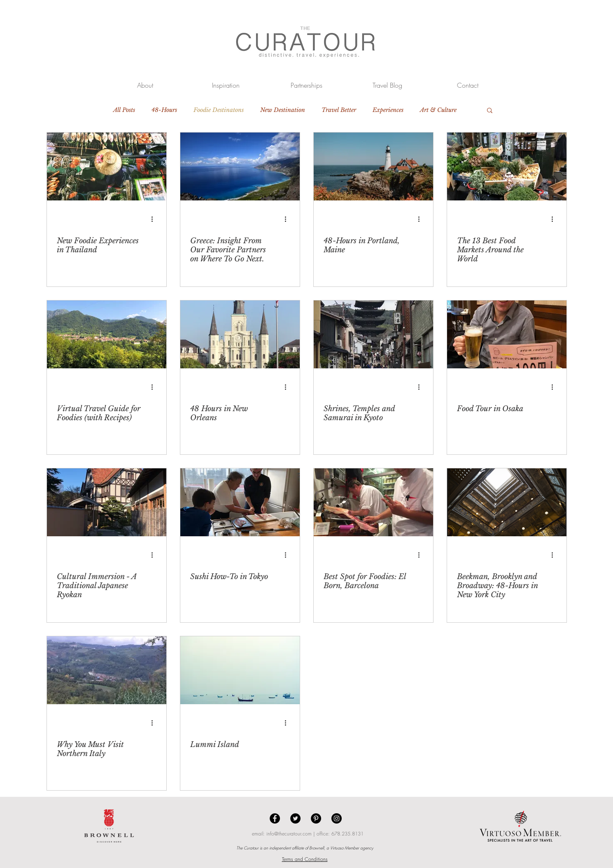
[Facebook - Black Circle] (275, 818)
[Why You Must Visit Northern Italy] (107, 670)
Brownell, (317, 848)
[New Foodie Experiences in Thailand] (107, 166)
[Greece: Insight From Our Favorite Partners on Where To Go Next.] (240, 166)
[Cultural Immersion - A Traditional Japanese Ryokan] (107, 502)
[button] (490, 111)
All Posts (124, 110)
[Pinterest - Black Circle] (316, 818)
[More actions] (155, 219)
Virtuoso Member (345, 848)
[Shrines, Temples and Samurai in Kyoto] (373, 334)
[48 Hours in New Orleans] (240, 334)
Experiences (388, 110)
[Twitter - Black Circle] (295, 818)
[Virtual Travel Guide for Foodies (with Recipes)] (107, 334)
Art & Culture (438, 110)
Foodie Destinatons (219, 110)
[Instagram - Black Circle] (337, 818)
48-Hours (164, 110)
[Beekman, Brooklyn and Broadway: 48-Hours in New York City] (507, 502)
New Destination (283, 110)
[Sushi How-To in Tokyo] (240, 502)
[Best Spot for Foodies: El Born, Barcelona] (373, 502)
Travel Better (339, 110)
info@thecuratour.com (289, 834)
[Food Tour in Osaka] (507, 334)
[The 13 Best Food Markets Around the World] (507, 166)
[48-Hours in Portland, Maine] (373, 166)
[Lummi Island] (240, 670)
